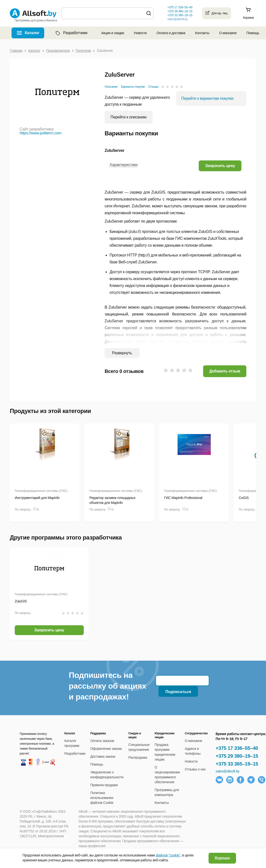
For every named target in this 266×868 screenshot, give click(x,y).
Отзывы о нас (195, 769)
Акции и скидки (113, 33)
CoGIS (244, 498)
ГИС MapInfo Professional (183, 498)
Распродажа (138, 757)
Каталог (32, 33)
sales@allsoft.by (177, 19)
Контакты (202, 33)
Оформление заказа (106, 749)
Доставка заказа (103, 756)
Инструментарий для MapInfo (37, 498)
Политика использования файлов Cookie (102, 798)
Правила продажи (104, 785)
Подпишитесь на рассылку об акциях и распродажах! (107, 686)
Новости (140, 33)
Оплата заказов (102, 741)
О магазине (228, 33)
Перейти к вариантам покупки (207, 98)
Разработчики (71, 33)
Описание (111, 87)
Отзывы (154, 87)
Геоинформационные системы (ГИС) (41, 491)
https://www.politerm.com (41, 133)
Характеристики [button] (124, 165)
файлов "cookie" (168, 855)
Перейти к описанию (129, 117)
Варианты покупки (133, 87)
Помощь (253, 33)
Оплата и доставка (171, 33)
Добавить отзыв (225, 371)
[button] (220, 166)
